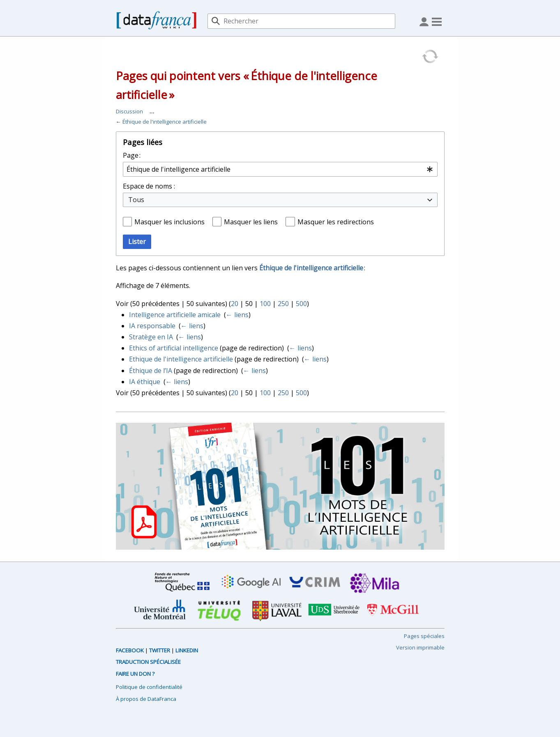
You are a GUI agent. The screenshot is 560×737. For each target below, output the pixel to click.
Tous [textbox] (136, 200)
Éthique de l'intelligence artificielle (165, 122)
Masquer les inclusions (169, 222)
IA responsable (152, 326)
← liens (237, 315)
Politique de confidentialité (149, 687)
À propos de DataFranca (146, 699)
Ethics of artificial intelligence (174, 348)
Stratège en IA (151, 337)
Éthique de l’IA (151, 371)
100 (265, 304)
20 (235, 304)
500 (301, 304)
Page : (132, 155)
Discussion (129, 111)
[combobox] (280, 169)
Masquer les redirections (336, 222)
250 (283, 304)
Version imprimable (420, 647)
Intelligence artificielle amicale (175, 315)
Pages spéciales (424, 636)
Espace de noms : (149, 186)
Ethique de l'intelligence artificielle (181, 359)
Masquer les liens (251, 222)
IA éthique (145, 382)
